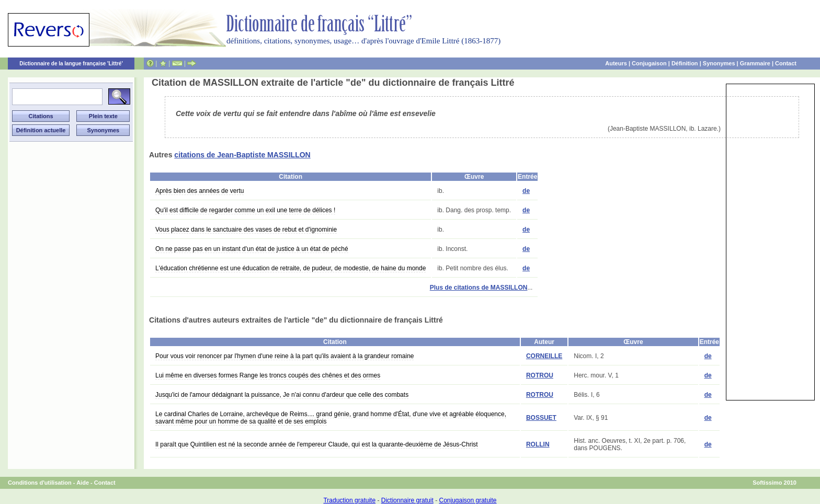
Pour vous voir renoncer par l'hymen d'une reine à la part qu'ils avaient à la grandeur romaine (284, 356)
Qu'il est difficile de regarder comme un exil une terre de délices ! (245, 210)
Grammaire (755, 63)
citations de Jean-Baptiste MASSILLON (242, 155)
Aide (83, 483)
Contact (786, 63)
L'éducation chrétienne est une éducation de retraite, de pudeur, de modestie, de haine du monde (291, 268)
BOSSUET (541, 418)
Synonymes (719, 63)
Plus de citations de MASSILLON (479, 288)
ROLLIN (538, 444)
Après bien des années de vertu (200, 191)
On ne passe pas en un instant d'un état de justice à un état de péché (252, 249)
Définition (685, 63)
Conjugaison (649, 63)
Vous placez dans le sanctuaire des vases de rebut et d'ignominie (246, 230)
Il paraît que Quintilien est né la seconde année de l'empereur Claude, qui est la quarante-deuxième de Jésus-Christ (317, 444)
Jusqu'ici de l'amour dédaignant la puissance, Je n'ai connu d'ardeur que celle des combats (282, 395)
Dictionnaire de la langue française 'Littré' (71, 64)
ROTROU (540, 375)
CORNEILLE (544, 356)
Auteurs (616, 63)
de (526, 191)
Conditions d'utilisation (40, 483)
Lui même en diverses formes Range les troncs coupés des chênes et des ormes (268, 375)
